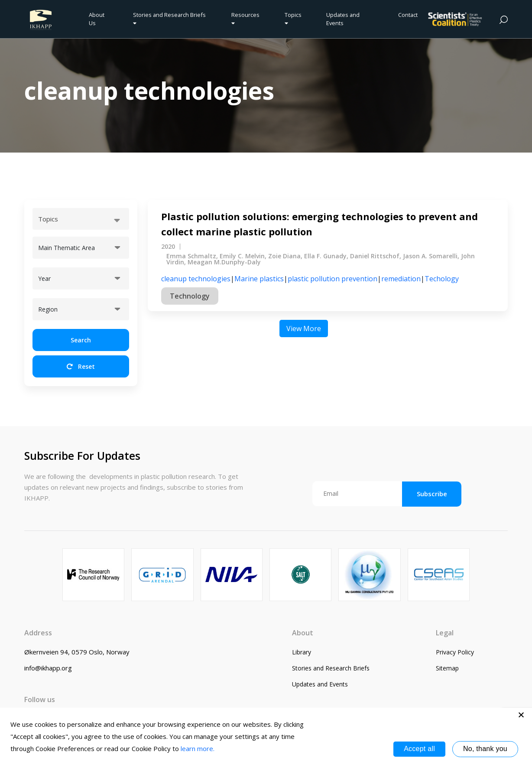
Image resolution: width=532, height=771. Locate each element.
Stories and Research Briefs (171, 19)
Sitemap (447, 668)
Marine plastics (259, 279)
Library (302, 652)
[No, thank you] (521, 715)
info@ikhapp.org (48, 668)
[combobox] (81, 219)
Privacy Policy (455, 652)
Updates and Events (343, 19)
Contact (408, 15)
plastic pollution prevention (332, 279)
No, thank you (485, 749)
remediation (401, 279)
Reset (81, 366)
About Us (97, 19)
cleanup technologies (196, 279)
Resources (245, 19)
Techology (442, 279)
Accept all (419, 749)
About (303, 633)
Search (81, 340)
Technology (190, 296)
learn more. (198, 748)
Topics (293, 19)
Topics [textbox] (48, 219)
